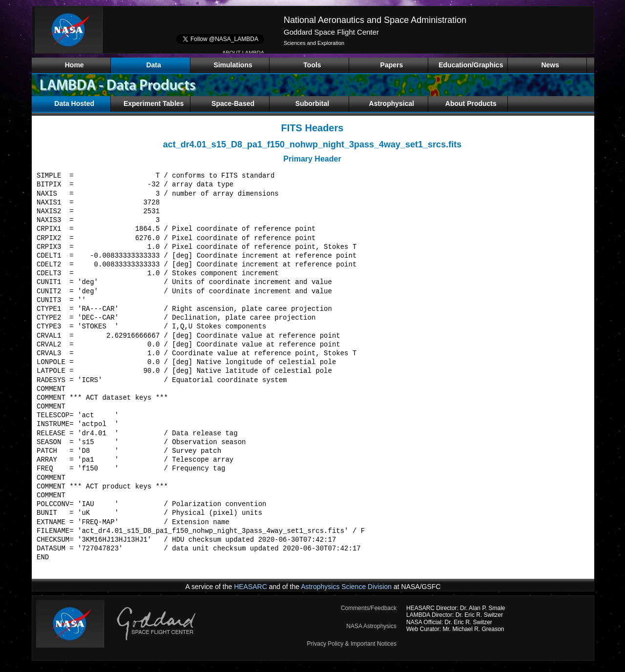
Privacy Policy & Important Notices (352, 644)
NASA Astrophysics (371, 626)
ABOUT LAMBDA (243, 53)
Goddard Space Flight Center (331, 32)
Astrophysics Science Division (346, 587)
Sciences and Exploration (314, 43)
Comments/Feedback (369, 608)
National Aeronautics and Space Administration (375, 20)
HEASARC (250, 587)
